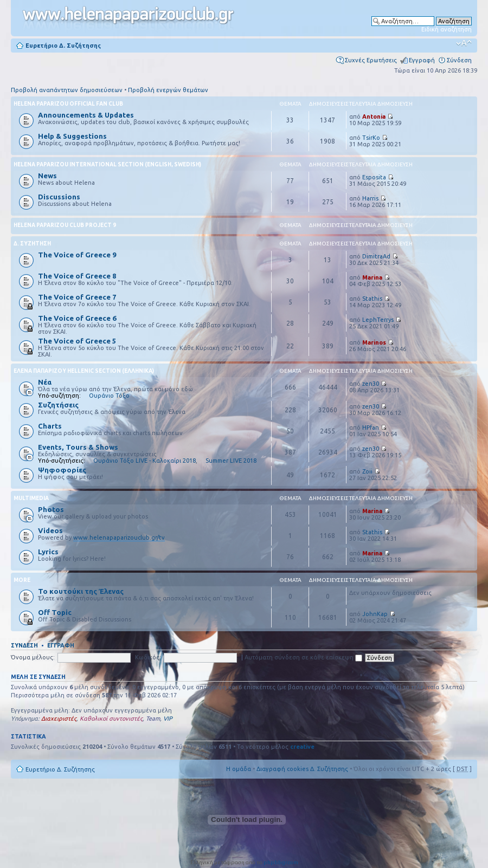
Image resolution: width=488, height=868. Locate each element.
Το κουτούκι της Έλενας (81, 591)
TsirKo (371, 138)
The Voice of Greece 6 (77, 318)
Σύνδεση (459, 60)
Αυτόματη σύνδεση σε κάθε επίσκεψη (303, 657)
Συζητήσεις (58, 405)
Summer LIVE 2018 (231, 461)
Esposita (374, 177)
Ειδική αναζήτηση (447, 29)
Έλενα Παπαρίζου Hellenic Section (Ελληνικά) (84, 371)
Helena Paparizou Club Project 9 (65, 225)
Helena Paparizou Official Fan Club (68, 104)
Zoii (367, 471)
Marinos (374, 342)
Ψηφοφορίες (62, 470)
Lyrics (48, 552)
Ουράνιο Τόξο (109, 396)
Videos (50, 530)
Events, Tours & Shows (78, 447)
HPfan (371, 427)
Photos (51, 509)
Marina (372, 277)
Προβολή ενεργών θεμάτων (168, 90)
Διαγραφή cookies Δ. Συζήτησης (302, 769)
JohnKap (375, 614)
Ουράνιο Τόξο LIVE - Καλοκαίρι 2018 (145, 461)
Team (153, 718)
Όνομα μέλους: (33, 657)
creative (302, 747)
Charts (50, 426)
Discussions (59, 197)
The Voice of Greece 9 (77, 255)
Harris (370, 198)
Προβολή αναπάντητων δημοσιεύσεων (67, 90)
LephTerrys (378, 320)
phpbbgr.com (281, 862)
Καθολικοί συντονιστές (111, 718)
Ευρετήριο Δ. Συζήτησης (63, 46)
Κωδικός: (148, 657)
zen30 (371, 384)
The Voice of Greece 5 (77, 341)
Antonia (374, 116)
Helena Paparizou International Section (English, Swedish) (107, 164)
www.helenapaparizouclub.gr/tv (119, 537)
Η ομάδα (239, 769)
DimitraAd (376, 256)
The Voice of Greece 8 (77, 276)
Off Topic (55, 612)
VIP (168, 718)
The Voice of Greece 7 (77, 297)
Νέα (45, 382)
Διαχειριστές (59, 718)
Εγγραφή (422, 60)
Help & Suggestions (72, 136)
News (47, 176)
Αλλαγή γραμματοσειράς (464, 43)
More (22, 580)
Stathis (372, 299)
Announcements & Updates (86, 115)
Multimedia (31, 498)
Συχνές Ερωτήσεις (371, 60)
